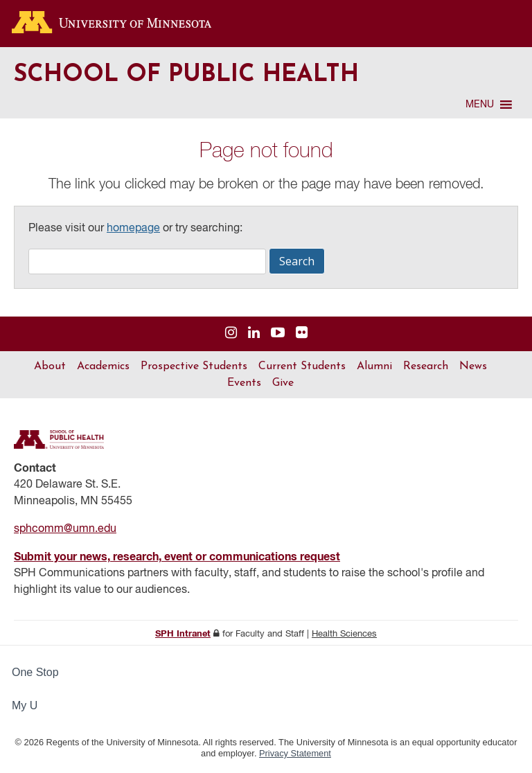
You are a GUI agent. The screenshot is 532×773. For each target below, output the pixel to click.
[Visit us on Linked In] (254, 334)
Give (283, 383)
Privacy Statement (295, 753)
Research (426, 366)
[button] (480, 105)
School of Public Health (186, 75)
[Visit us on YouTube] (278, 334)
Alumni (374, 366)
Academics (103, 366)
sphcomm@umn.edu (65, 529)
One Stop (35, 672)
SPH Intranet (183, 634)
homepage (133, 229)
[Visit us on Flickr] (302, 334)
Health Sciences (344, 634)
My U (30, 705)
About (50, 366)
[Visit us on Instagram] (231, 334)
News (473, 366)
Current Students (302, 366)
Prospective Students (194, 366)
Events (244, 383)
